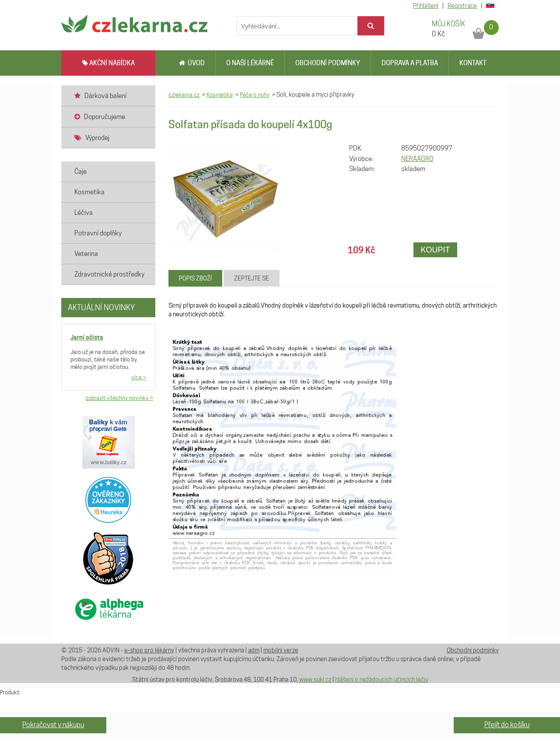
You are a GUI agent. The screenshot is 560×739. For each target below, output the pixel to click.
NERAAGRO (417, 159)
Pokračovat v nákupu (53, 725)
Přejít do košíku (507, 725)
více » (139, 377)
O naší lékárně (250, 63)
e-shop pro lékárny (149, 650)
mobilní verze (281, 650)
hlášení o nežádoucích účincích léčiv (382, 679)
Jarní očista (87, 337)
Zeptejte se (252, 278)
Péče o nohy (255, 95)
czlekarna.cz (184, 95)
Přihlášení (426, 6)
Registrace (462, 6)
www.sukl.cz (315, 679)
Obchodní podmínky (328, 63)
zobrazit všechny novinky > (119, 398)
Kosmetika (220, 95)
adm (254, 650)
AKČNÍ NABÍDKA (108, 63)
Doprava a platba (410, 63)
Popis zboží (195, 278)
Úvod (192, 63)
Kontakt (473, 63)
